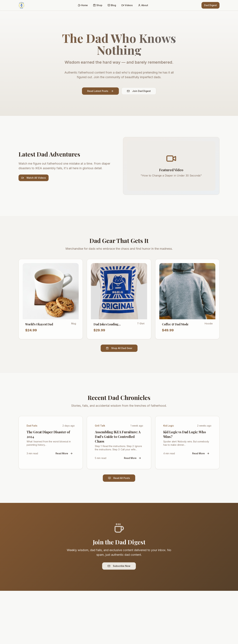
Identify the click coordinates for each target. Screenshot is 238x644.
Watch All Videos (34, 178)
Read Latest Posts (100, 91)
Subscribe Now (119, 566)
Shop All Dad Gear (119, 348)
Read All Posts (119, 478)
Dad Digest (210, 5)
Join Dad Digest (139, 91)
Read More (64, 453)
